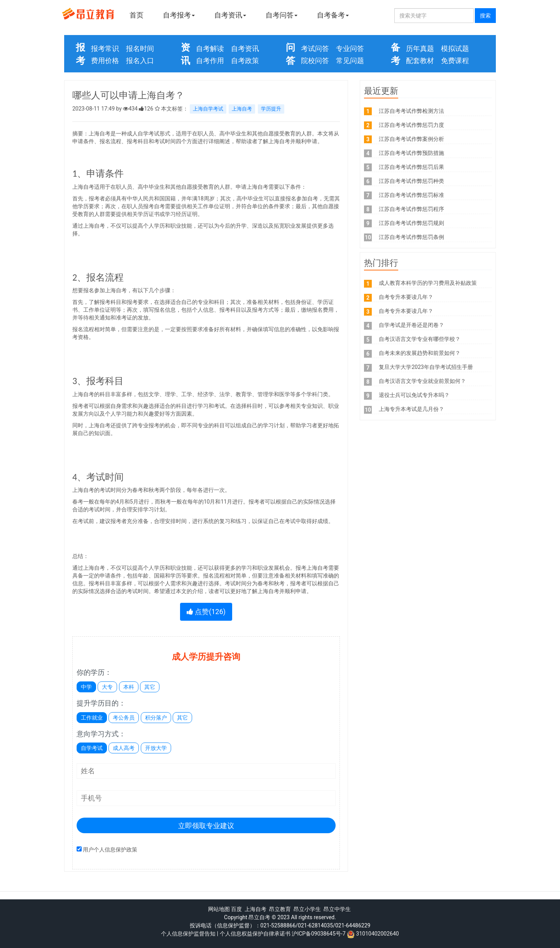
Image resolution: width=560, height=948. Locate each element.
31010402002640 (378, 934)
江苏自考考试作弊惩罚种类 (411, 181)
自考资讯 (230, 15)
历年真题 (420, 48)
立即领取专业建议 (206, 826)
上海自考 (242, 109)
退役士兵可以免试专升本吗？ (414, 395)
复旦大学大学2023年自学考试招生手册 (426, 367)
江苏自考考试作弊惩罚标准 (411, 195)
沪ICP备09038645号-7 (318, 934)
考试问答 (315, 48)
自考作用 (210, 61)
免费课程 (455, 61)
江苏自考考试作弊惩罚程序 (411, 209)
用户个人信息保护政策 (110, 850)
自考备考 (333, 15)
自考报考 (179, 15)
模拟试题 (455, 48)
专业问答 (350, 48)
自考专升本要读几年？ (406, 297)
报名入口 (140, 61)
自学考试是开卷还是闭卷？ (411, 325)
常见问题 (350, 61)
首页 (136, 15)
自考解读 (210, 48)
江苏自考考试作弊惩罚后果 (411, 167)
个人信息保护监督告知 (188, 934)
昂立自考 (259, 917)
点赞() (206, 612)
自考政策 (245, 61)
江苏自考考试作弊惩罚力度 (411, 125)
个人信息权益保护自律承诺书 (255, 934)
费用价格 (105, 61)
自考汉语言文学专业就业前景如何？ (422, 381)
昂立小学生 (307, 909)
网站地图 (219, 909)
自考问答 (282, 15)
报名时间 (140, 48)
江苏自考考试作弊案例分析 (411, 139)
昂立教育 (280, 909)
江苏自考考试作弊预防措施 (411, 153)
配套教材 (420, 61)
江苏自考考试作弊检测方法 (411, 111)
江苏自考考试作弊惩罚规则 (411, 223)
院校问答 (315, 61)
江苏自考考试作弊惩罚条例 (411, 237)
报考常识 (105, 48)
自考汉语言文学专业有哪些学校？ (420, 339)
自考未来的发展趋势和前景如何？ (420, 353)
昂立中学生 (337, 909)
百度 (236, 909)
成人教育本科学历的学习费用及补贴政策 (428, 283)
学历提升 (271, 109)
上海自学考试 (208, 109)
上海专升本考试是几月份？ (411, 409)
